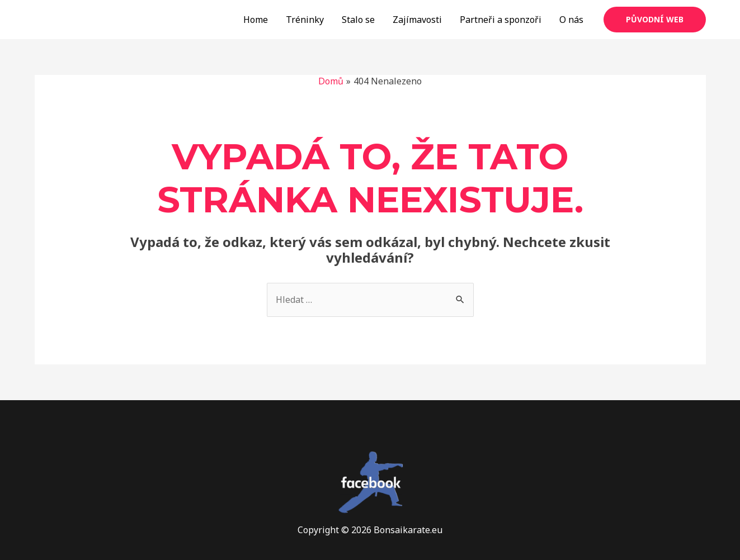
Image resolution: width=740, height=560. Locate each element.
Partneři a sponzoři (501, 20)
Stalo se (358, 20)
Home (256, 20)
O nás (571, 20)
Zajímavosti (417, 20)
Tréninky (305, 20)
